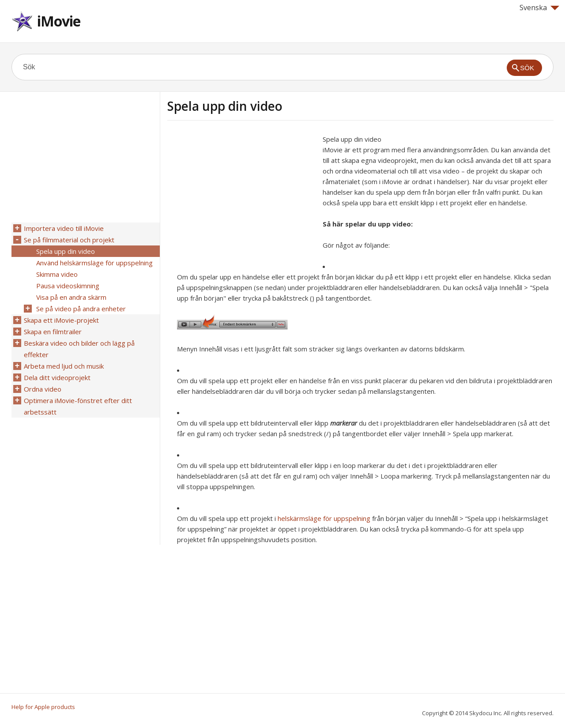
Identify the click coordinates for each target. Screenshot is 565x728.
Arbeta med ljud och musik (64, 366)
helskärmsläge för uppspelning (324, 518)
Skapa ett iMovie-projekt (61, 320)
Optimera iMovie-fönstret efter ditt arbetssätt (78, 406)
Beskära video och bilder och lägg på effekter (79, 349)
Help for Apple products (43, 707)
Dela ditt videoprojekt (57, 377)
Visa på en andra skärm (71, 297)
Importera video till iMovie (64, 228)
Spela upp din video (66, 251)
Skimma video (57, 274)
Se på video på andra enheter (81, 309)
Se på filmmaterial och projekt (69, 240)
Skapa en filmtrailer (53, 332)
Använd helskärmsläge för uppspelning (94, 263)
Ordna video (43, 389)
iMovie (59, 21)
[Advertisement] (241, 196)
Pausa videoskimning (68, 286)
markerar (344, 423)
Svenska (539, 8)
